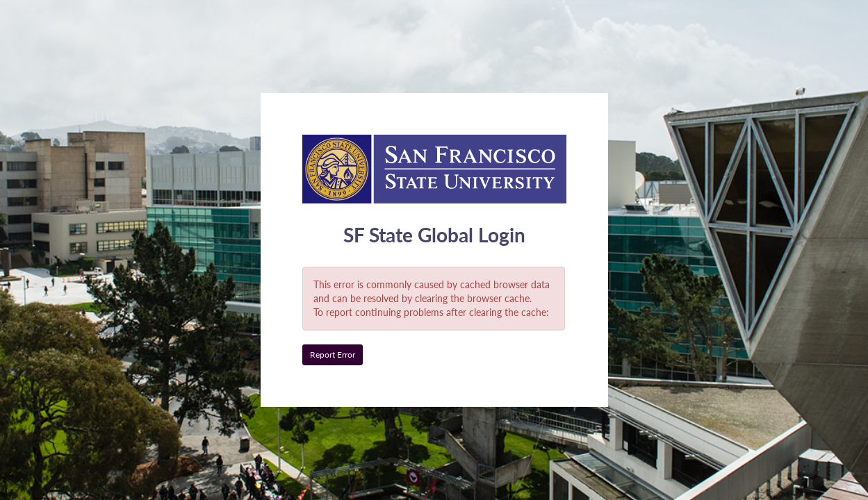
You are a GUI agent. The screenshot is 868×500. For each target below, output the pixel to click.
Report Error (333, 355)
